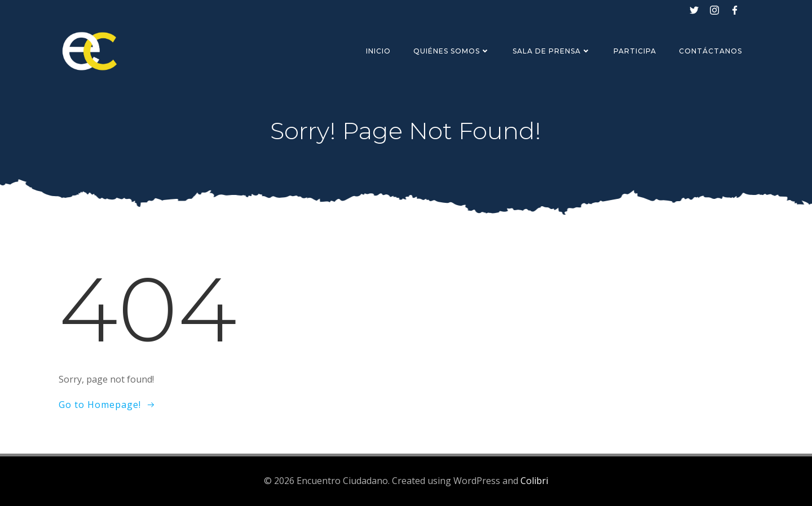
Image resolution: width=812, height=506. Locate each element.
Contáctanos (710, 51)
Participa (635, 51)
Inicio (378, 51)
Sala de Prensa (552, 51)
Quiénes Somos (452, 51)
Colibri (534, 481)
